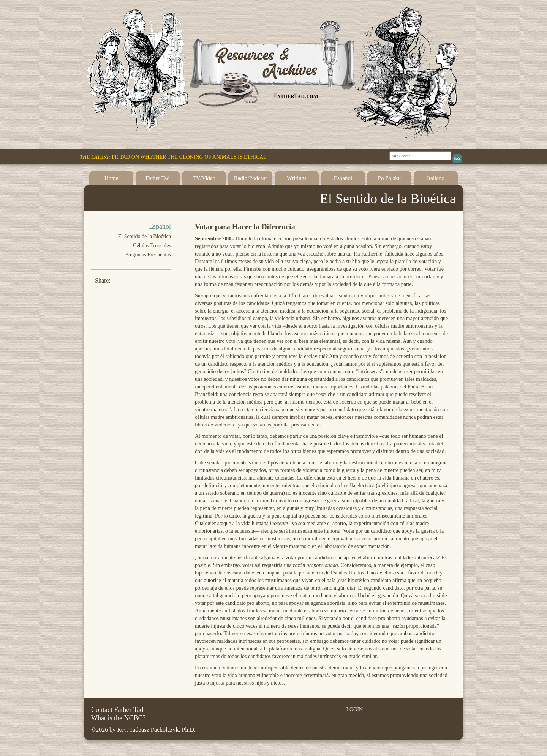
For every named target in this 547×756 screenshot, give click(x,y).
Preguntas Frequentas (148, 255)
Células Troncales (152, 245)
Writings (297, 178)
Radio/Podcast (251, 178)
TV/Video (204, 178)
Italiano (436, 178)
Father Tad (158, 178)
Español (343, 178)
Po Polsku (389, 178)
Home (111, 178)
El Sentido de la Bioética (145, 236)
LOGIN (354, 709)
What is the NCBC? (118, 718)
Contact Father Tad (117, 710)
